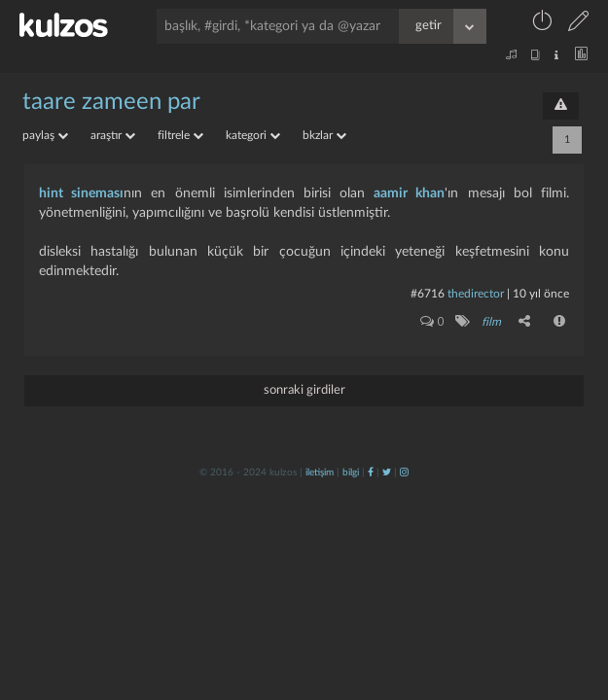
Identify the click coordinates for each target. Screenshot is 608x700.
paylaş (45, 135)
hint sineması (81, 193)
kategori (253, 135)
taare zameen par (111, 102)
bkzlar (324, 135)
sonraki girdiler (304, 390)
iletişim (320, 472)
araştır (113, 135)
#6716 (428, 294)
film (491, 322)
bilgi (351, 472)
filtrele (180, 135)
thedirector (476, 294)
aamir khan (409, 193)
